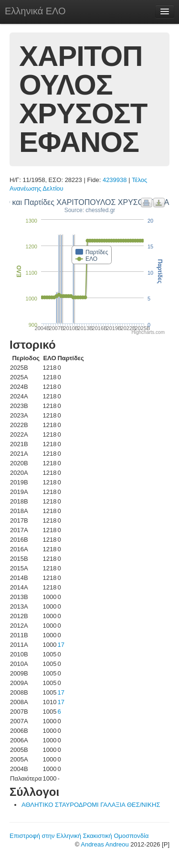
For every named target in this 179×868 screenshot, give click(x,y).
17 (61, 645)
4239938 (115, 180)
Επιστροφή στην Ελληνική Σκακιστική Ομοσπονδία (79, 836)
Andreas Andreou (105, 844)
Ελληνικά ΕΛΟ (35, 11)
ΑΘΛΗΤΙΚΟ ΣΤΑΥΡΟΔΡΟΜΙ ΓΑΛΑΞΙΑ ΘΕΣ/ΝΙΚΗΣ (91, 805)
